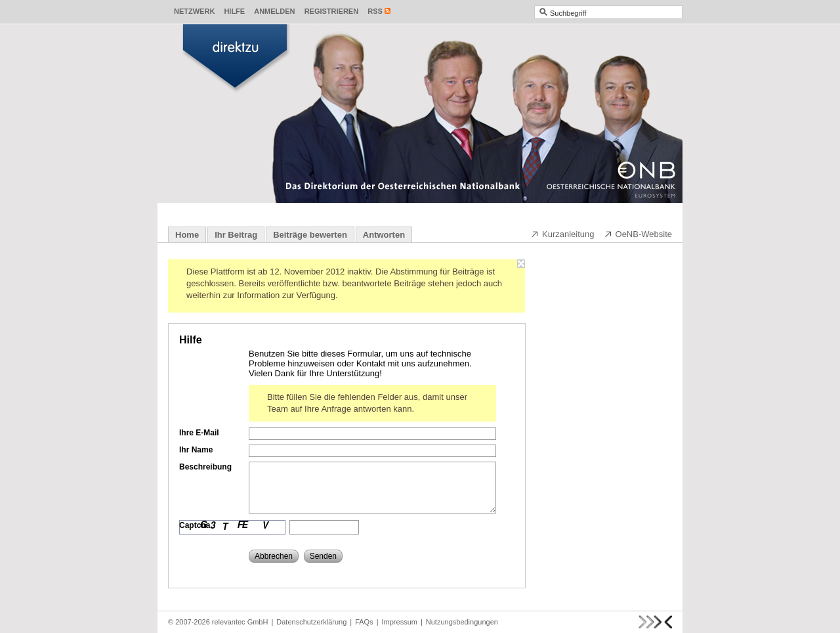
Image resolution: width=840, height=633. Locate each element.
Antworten (384, 235)
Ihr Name (196, 450)
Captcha (195, 525)
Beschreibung (205, 467)
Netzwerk (194, 11)
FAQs (364, 622)
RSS (375, 11)
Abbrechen (274, 556)
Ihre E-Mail (199, 433)
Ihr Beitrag (236, 235)
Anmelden (274, 11)
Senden (323, 556)
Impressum (400, 622)
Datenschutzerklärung (311, 622)
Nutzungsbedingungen (462, 622)
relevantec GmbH (240, 622)
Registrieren (332, 11)
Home (187, 235)
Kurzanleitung (562, 234)
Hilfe (234, 11)
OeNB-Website (638, 234)
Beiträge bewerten (310, 235)
